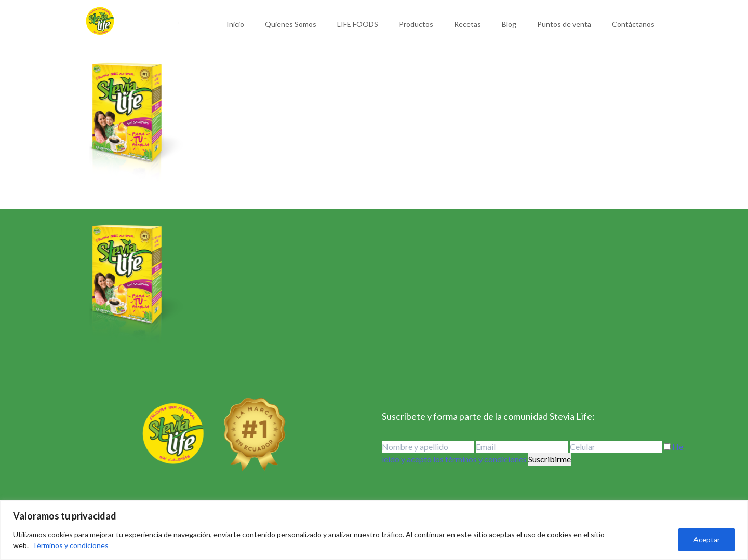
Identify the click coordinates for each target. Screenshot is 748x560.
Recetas (468, 24)
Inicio (235, 24)
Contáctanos (633, 24)
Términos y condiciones (70, 545)
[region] (374, 530)
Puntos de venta (564, 24)
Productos (416, 24)
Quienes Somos (291, 24)
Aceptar (707, 539)
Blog (509, 24)
